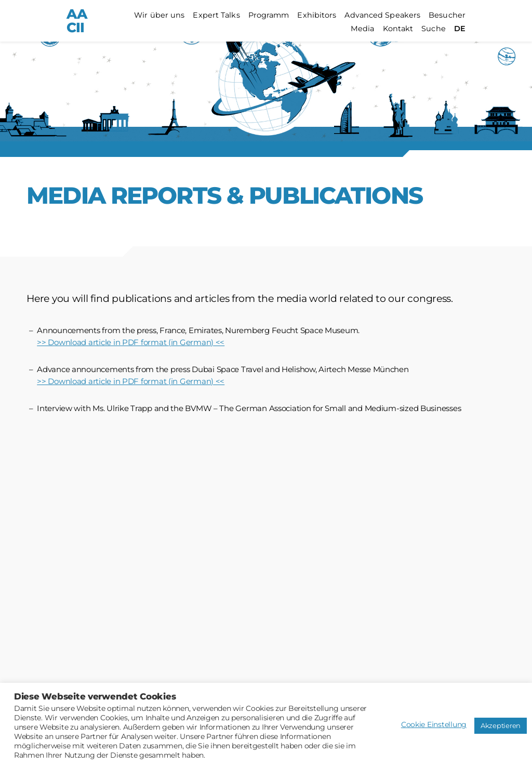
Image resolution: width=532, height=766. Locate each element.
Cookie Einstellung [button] (434, 724)
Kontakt (398, 29)
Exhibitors (317, 15)
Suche (434, 29)
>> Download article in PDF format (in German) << (131, 342)
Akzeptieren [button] (501, 725)
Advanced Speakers (382, 15)
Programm (269, 15)
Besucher (447, 15)
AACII (77, 21)
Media (363, 29)
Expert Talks (216, 15)
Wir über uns (159, 15)
